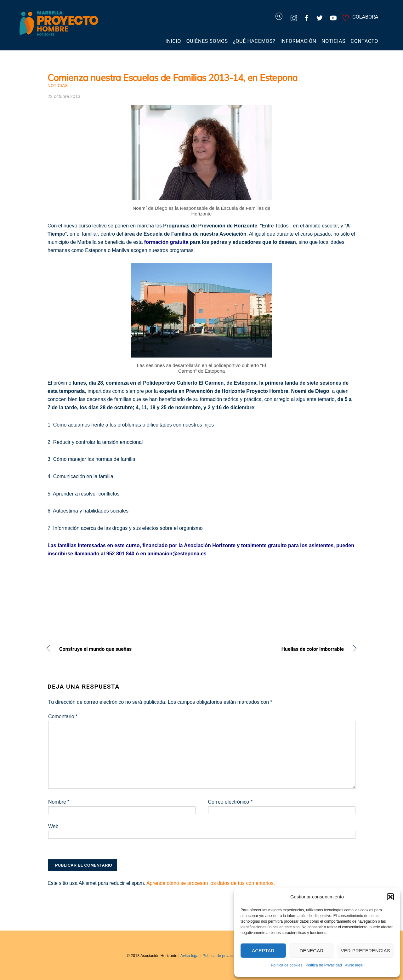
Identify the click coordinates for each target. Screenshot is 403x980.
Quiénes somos (207, 41)
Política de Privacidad (324, 965)
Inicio (173, 41)
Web (53, 826)
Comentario (63, 716)
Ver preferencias (366, 951)
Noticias (333, 41)
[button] (390, 897)
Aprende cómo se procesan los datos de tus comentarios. (211, 883)
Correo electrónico (230, 802)
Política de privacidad (221, 956)
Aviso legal (354, 965)
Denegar (311, 951)
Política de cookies (287, 965)
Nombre (59, 802)
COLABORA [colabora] (359, 17)
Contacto (365, 41)
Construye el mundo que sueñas (95, 650)
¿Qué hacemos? (254, 41)
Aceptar (263, 951)
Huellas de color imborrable (277, 650)
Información (298, 41)
